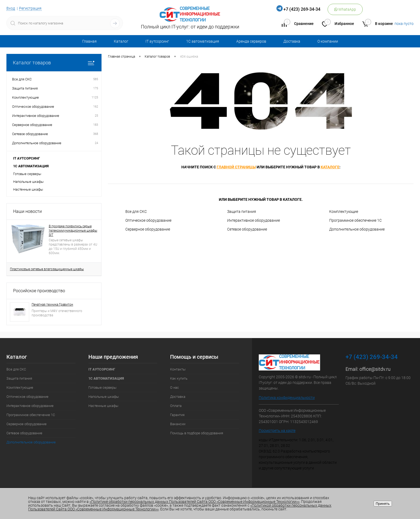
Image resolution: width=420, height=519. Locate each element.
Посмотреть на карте (277, 431)
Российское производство (39, 291)
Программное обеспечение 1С (355, 220)
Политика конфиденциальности (287, 398)
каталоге (330, 167)
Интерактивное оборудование (254, 220)
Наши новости (27, 211)
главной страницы (236, 167)
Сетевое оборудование (247, 229)
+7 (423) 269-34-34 (302, 9)
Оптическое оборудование (148, 220)
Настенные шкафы (28, 189)
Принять (383, 504)
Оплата (176, 406)
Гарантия (177, 415)
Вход (11, 8)
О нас (175, 388)
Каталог (121, 41)
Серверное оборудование (148, 229)
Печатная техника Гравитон (52, 305)
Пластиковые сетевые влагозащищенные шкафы (47, 269)
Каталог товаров (54, 63)
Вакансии (178, 424)
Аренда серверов (251, 41)
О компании (328, 41)
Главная (89, 41)
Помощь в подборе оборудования (197, 433)
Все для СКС (136, 212)
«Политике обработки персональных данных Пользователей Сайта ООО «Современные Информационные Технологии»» (194, 502)
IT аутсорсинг (157, 41)
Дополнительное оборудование (357, 229)
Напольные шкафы (28, 182)
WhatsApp (345, 9)
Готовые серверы (27, 174)
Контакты (178, 369)
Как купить (179, 378)
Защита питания (242, 212)
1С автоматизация (203, 41)
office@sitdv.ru (375, 369)
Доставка (292, 41)
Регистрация (30, 8)
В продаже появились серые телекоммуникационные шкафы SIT (73, 231)
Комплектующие (344, 212)
